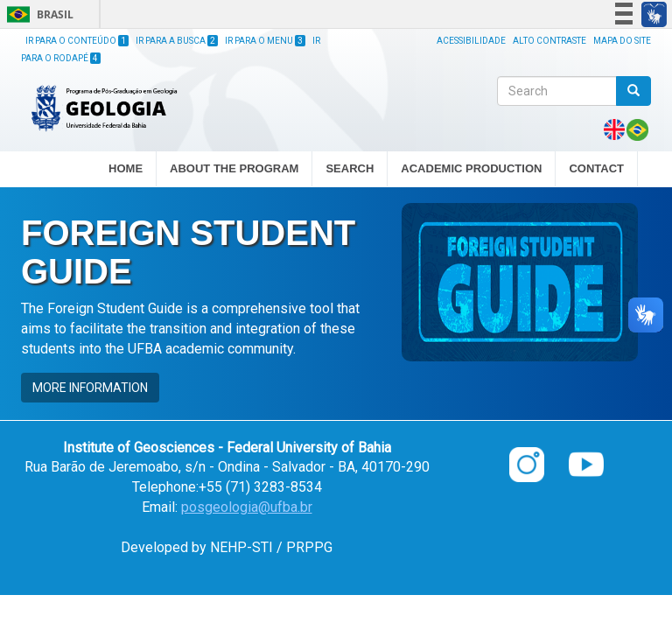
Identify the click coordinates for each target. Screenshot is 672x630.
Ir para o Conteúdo (77, 41)
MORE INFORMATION (90, 388)
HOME (126, 168)
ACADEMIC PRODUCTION (471, 170)
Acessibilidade (471, 41)
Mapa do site (622, 41)
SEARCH (350, 170)
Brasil (37, 14)
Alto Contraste (549, 41)
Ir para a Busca (177, 41)
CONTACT (596, 168)
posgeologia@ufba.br (247, 507)
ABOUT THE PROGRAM (234, 170)
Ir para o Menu (265, 41)
